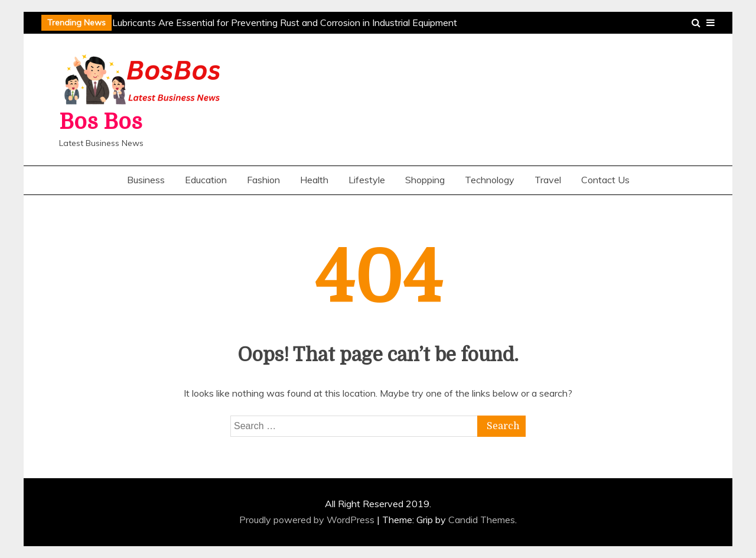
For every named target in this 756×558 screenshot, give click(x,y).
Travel (548, 180)
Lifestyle (367, 180)
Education (206, 180)
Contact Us (605, 180)
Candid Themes (482, 520)
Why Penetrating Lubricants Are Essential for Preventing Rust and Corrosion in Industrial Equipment (247, 22)
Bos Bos (101, 122)
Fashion (263, 180)
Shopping (425, 180)
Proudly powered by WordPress (308, 520)
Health (314, 180)
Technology (490, 180)
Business (146, 180)
